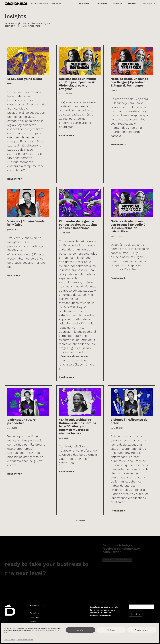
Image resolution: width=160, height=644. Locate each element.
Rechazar (111, 630)
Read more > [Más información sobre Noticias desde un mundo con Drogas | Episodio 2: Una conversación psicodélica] (118, 278)
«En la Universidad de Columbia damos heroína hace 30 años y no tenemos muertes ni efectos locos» (77, 426)
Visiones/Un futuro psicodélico (22, 421)
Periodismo (85, 3)
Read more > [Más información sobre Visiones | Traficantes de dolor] (118, 511)
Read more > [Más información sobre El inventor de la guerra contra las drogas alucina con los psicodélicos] (66, 377)
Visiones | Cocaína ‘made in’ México (26, 223)
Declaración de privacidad (25, 640)
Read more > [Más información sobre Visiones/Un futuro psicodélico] (15, 474)
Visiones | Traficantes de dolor (129, 421)
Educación (118, 3)
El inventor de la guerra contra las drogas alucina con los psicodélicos (78, 224)
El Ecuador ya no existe (25, 79)
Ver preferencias (142, 630)
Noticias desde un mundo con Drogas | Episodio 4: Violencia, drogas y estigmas (78, 84)
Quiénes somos (148, 3)
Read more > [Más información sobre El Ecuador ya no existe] (15, 179)
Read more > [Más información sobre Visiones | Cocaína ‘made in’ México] (15, 275)
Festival (132, 3)
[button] (80, 521)
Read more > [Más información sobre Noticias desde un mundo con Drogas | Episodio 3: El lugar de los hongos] (118, 144)
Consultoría (101, 3)
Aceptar (81, 630)
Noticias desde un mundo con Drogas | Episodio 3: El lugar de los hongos (129, 82)
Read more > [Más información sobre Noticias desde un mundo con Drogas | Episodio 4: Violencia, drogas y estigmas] (66, 135)
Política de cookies (9, 640)
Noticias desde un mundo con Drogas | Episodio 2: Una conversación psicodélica (129, 226)
